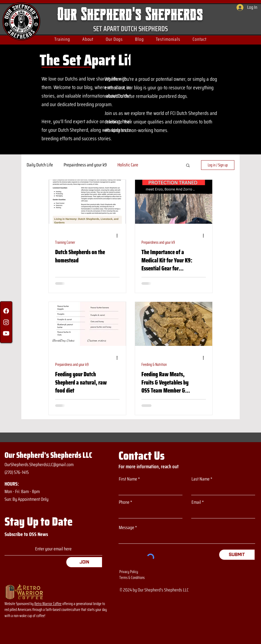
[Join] (84, 562)
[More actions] (119, 236)
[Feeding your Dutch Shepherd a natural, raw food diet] (87, 324)
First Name (128, 479)
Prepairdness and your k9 (85, 165)
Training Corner (65, 243)
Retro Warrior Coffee (48, 604)
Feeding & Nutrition (154, 365)
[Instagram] (6, 322)
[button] (62, 39)
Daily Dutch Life (40, 165)
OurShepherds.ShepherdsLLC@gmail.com (39, 465)
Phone (124, 502)
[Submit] (237, 555)
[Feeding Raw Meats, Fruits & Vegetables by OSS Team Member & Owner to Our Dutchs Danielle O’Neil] (174, 324)
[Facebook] (6, 311)
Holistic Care (128, 165)
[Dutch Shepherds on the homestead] (87, 202)
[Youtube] (6, 333)
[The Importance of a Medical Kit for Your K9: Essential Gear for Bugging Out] (174, 202)
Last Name (201, 479)
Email (196, 502)
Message (127, 527)
